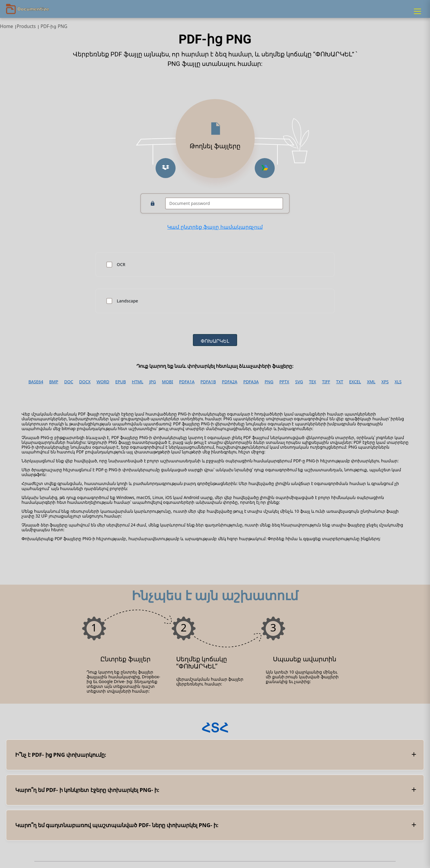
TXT (340, 382)
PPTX (284, 382)
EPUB (121, 382)
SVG (299, 382)
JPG (153, 382)
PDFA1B (208, 382)
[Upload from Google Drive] (265, 168)
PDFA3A (251, 382)
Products (26, 26)
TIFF (326, 382)
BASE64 (36, 382)
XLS (398, 382)
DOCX (85, 382)
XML (371, 382)
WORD (103, 382)
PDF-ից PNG (54, 26)
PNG (269, 382)
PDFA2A (230, 382)
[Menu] (417, 11)
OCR (121, 265)
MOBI (167, 382)
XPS (385, 382)
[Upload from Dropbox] (166, 168)
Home (7, 26)
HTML (138, 382)
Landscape (127, 301)
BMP (54, 382)
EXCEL (355, 382)
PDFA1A (187, 382)
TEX (313, 382)
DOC (69, 382)
